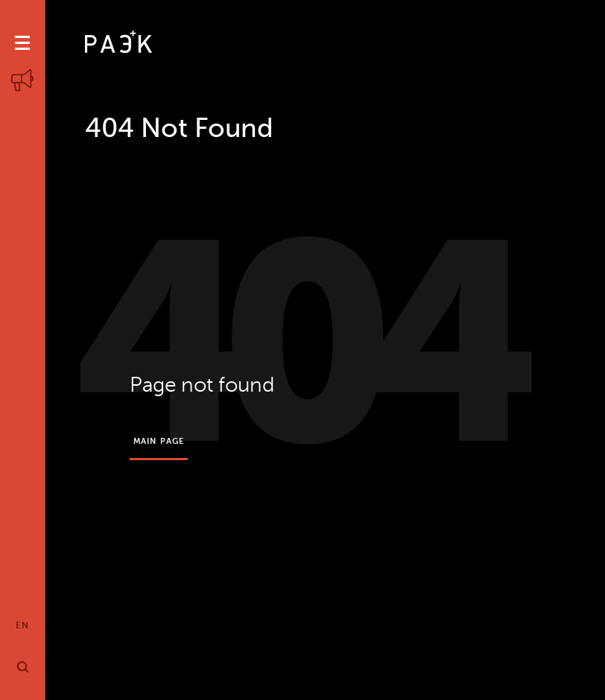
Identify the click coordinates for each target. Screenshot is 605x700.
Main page (159, 441)
